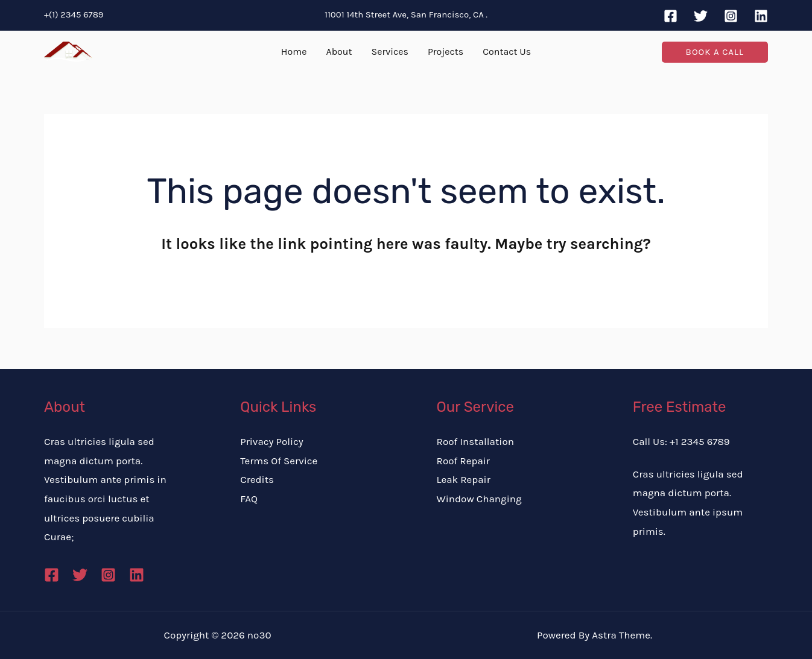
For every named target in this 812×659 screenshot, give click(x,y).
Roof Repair (464, 461)
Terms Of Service (279, 461)
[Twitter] (701, 16)
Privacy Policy (271, 441)
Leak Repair (464, 479)
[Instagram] (731, 16)
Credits (257, 479)
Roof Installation (475, 441)
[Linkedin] (761, 16)
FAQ (249, 499)
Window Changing (479, 499)
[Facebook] (671, 16)
